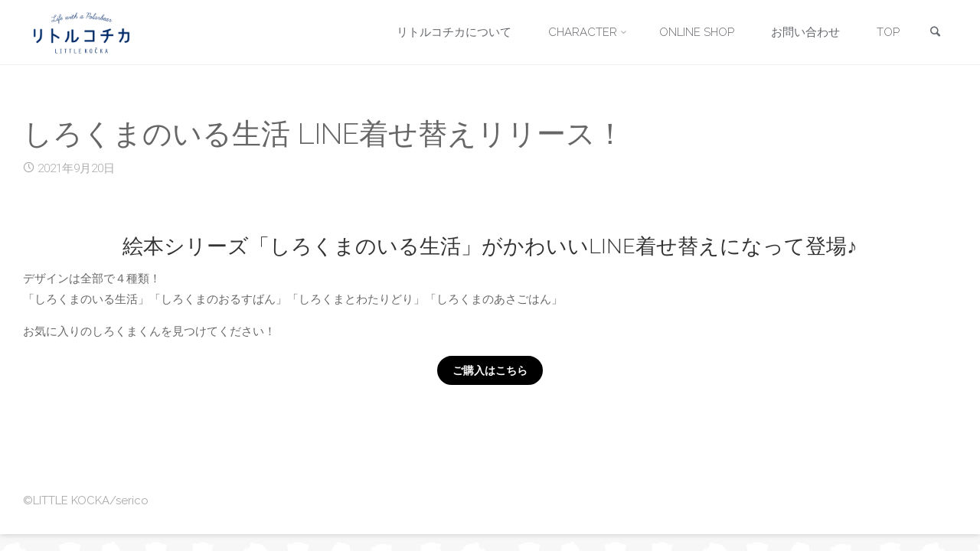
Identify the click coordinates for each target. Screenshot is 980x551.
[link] (935, 33)
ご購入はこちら (490, 370)
